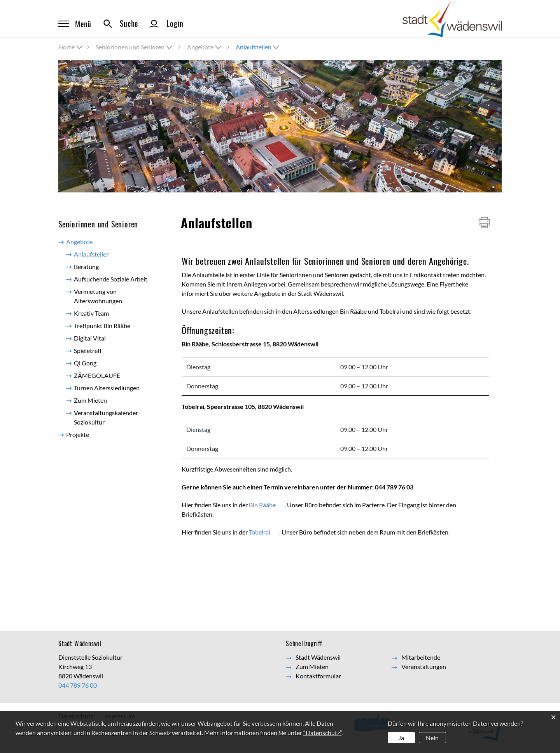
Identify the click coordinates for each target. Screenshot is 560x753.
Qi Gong (85, 363)
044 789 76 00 (78, 685)
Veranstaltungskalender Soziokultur (106, 417)
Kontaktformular (318, 676)
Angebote (79, 242)
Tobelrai (264, 532)
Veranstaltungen (424, 667)
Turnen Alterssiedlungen (107, 388)
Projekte (78, 434)
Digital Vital (90, 338)
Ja (401, 738)
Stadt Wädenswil (318, 657)
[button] (135, 47)
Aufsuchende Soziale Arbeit (111, 279)
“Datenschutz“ (322, 733)
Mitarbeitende (421, 657)
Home (66, 47)
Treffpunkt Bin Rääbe (102, 326)
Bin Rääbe (267, 505)
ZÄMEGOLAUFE (97, 375)
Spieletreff (88, 350)
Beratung (86, 266)
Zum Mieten (90, 400)
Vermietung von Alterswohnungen (98, 296)
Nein (432, 738)
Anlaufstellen (109, 254)
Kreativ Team (91, 313)
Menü (75, 24)
